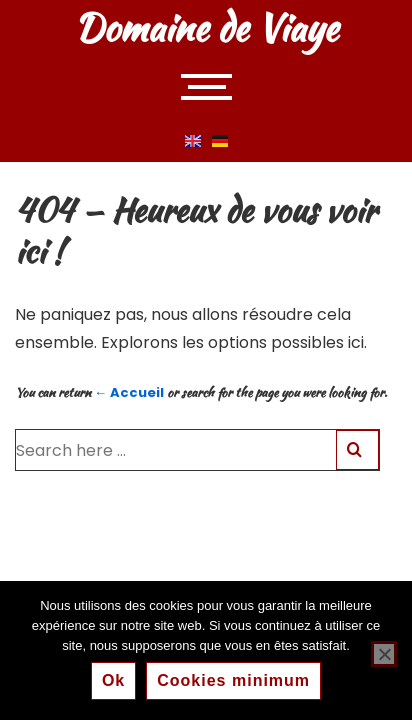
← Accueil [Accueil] (129, 392)
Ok (113, 680)
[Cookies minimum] (384, 654)
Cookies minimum (233, 680)
